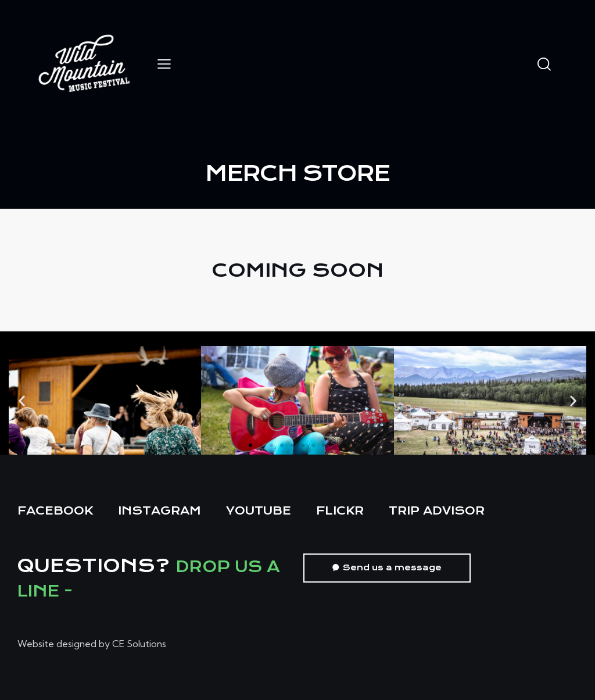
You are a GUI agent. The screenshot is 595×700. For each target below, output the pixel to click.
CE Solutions (139, 644)
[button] (22, 400)
